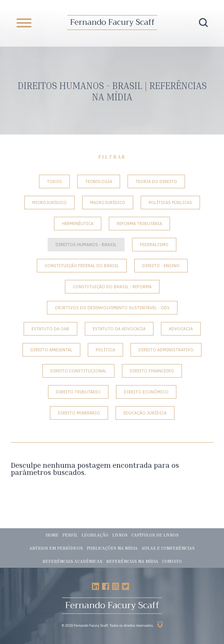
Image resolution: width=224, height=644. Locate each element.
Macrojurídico (108, 203)
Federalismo (154, 245)
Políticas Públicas (170, 203)
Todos (54, 181)
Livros (120, 535)
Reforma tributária (139, 224)
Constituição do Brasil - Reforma (112, 287)
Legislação (95, 535)
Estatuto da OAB (50, 329)
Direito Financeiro (152, 371)
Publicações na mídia (112, 548)
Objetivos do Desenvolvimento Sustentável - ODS (112, 308)
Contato (172, 561)
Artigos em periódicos (56, 548)
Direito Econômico (146, 392)
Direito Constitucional (78, 371)
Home (52, 535)
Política (105, 350)
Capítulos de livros (155, 535)
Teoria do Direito (156, 181)
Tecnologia (99, 181)
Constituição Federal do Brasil (82, 266)
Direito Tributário (78, 392)
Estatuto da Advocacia (119, 329)
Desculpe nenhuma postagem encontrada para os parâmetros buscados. (95, 469)
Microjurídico (50, 203)
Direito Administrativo (166, 350)
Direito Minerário (79, 413)
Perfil (70, 535)
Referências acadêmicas (72, 561)
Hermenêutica (78, 224)
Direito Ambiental (51, 350)
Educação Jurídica (145, 413)
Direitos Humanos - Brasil (86, 245)
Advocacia (181, 329)
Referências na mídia (132, 561)
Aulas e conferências (168, 548)
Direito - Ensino (161, 266)
